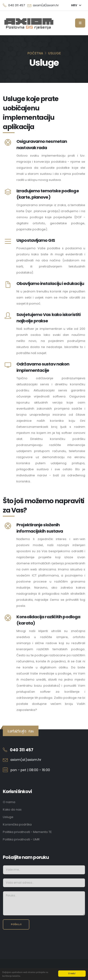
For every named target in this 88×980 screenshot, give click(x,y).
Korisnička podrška (17, 824)
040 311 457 (22, 750)
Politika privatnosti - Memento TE (27, 832)
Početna (35, 53)
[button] (76, 5)
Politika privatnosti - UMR (21, 839)
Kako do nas (12, 810)
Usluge (8, 817)
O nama (9, 802)
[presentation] (38, 942)
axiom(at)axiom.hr (46, 5)
